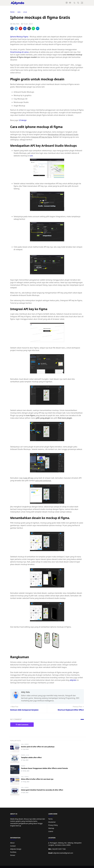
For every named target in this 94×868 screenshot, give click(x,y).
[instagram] (67, 3)
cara (22, 744)
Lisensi (51, 831)
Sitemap (51, 828)
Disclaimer (52, 822)
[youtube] (70, 3)
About (12, 843)
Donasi (13, 855)
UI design (23, 120)
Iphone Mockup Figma (19, 37)
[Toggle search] (78, 3)
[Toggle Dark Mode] (74, 3)
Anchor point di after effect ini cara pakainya (38, 747)
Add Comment (22, 725)
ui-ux (28, 755)
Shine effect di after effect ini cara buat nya (37, 779)
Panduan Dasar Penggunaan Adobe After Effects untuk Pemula (44, 768)
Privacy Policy (53, 825)
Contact (13, 846)
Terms (50, 819)
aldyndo (73, 680)
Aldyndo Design (16, 849)
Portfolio (13, 852)
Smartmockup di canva (19, 52)
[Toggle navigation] (82, 3)
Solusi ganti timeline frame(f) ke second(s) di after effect (42, 790)
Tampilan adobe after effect (31, 757)
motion (27, 744)
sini (31, 156)
